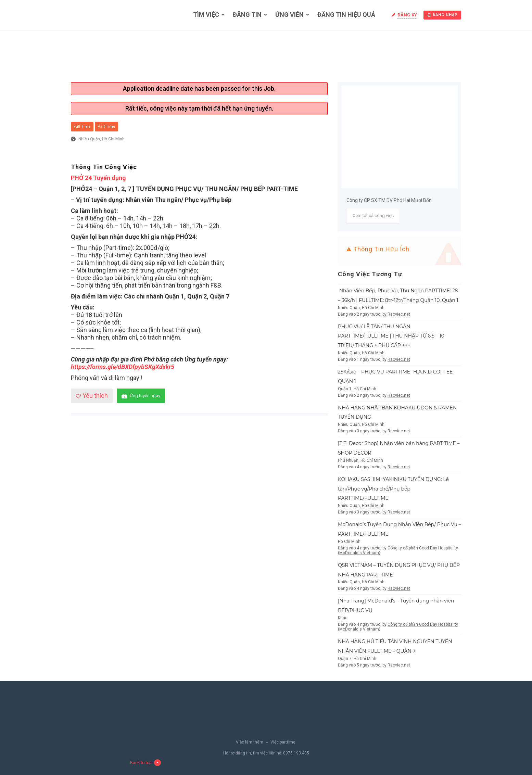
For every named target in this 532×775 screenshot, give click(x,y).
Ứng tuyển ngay (141, 396)
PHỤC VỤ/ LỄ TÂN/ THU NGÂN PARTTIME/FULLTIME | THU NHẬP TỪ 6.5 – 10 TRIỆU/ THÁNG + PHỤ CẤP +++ (391, 336)
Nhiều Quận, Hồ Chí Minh (102, 139)
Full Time (82, 126)
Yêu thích (92, 396)
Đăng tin (247, 15)
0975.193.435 (296, 753)
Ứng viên (289, 15)
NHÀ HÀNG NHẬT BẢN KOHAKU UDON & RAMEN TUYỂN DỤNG (397, 412)
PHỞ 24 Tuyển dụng (98, 178)
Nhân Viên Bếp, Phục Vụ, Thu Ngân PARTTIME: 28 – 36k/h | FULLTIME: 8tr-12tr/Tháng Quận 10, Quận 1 (398, 295)
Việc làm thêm (250, 742)
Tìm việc (206, 15)
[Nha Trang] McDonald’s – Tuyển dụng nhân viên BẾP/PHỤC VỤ (396, 606)
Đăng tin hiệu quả (346, 15)
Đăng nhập (442, 15)
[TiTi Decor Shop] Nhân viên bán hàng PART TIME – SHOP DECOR (399, 448)
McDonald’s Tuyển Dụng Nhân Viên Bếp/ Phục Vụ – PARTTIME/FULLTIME (400, 529)
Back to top (145, 763)
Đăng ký (407, 15)
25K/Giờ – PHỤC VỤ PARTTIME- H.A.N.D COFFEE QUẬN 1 (395, 377)
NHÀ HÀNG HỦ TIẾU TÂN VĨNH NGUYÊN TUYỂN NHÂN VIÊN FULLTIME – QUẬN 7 (395, 646)
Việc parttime (283, 742)
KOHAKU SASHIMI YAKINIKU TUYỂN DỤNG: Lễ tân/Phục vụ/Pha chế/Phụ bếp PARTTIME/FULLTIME (393, 489)
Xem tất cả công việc (373, 215)
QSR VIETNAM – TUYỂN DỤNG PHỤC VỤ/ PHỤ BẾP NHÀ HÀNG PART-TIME (399, 570)
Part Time (106, 126)
